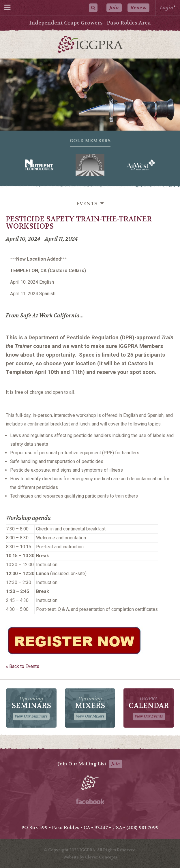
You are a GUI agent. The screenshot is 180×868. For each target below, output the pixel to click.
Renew (138, 8)
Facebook (90, 801)
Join (114, 8)
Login (167, 8)
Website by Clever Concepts (90, 857)
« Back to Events (22, 666)
